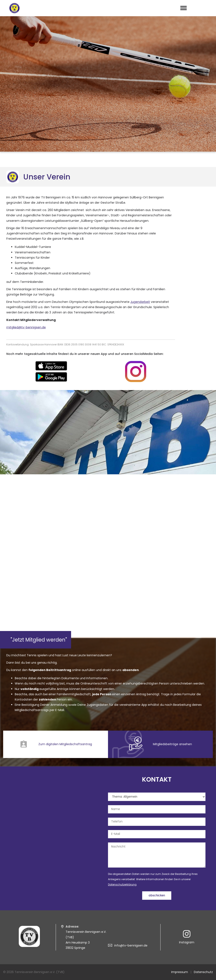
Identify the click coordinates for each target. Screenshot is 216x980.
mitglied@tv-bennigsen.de (26, 327)
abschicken (157, 895)
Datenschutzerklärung (122, 884)
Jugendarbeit (140, 302)
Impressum (180, 972)
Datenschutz (203, 972)
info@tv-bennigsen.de (131, 945)
